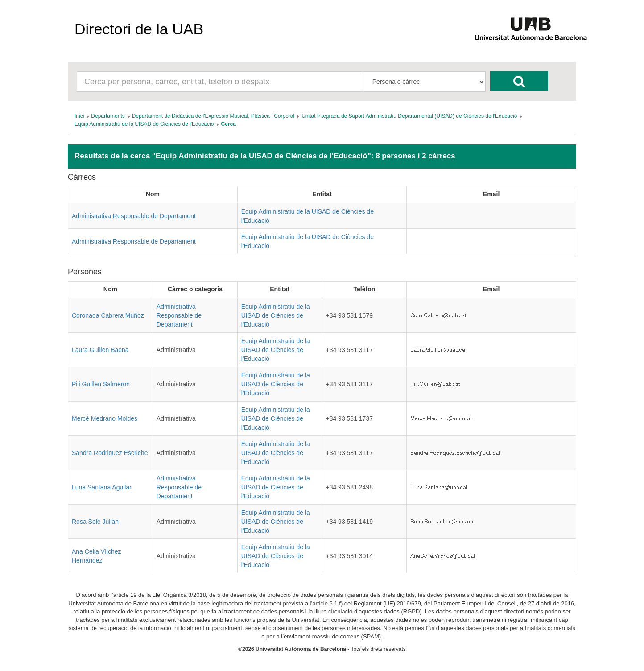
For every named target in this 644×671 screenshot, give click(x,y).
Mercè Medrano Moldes (105, 418)
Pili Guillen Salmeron (101, 384)
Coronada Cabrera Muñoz (108, 315)
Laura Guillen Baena (100, 350)
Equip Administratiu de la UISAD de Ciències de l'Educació (276, 315)
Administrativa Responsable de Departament (134, 216)
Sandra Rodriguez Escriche (110, 453)
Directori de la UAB (139, 29)
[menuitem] (79, 116)
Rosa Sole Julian (95, 522)
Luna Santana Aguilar (102, 487)
